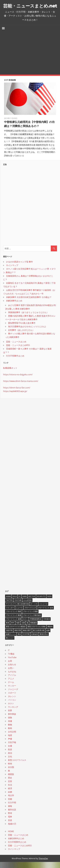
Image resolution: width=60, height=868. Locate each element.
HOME (11, 837)
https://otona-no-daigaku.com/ (18, 381)
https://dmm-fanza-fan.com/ (17, 394)
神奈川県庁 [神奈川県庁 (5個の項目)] (27, 636)
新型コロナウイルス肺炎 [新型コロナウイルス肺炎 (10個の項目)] (37, 633)
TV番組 (11, 660)
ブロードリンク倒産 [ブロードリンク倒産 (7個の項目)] (30, 617)
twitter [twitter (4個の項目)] (9, 606)
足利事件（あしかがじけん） (21, 336)
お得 (10, 667)
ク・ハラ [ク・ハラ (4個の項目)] (34, 610)
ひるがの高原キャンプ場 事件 (19, 268)
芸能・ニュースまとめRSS (18, 351)
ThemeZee (43, 864)
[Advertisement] (30, 59)
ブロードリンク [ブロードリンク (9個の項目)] (30, 614)
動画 (10, 734)
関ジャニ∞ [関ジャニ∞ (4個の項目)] (10, 644)
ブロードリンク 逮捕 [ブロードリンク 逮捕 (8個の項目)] (14, 625)
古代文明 (12, 738)
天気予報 (12, 748)
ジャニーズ (13, 695)
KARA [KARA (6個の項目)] (25, 602)
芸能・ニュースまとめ (16, 348)
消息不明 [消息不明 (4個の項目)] (9, 636)
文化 (10, 763)
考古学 (11, 801)
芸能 (10, 805)
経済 (10, 794)
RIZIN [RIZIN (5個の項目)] (49, 602)
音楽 (10, 826)
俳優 (10, 727)
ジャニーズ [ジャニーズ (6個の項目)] (43, 610)
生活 (10, 791)
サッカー (12, 692)
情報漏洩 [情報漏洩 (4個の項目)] (33, 629)
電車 (10, 823)
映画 (10, 770)
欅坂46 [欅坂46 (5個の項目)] (50, 633)
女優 (10, 752)
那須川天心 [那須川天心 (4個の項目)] (44, 640)
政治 (10, 759)
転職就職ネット (10, 374)
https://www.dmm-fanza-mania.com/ (21, 387)
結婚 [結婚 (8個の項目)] (48, 636)
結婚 (10, 798)
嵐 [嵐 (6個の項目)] (27, 629)
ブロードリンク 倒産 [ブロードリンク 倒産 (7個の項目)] (14, 617)
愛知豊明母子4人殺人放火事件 (22, 329)
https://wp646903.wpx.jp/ (15, 397)
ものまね (12, 678)
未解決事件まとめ (14, 307)
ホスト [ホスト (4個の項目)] (25, 625)
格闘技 (11, 780)
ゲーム (11, 688)
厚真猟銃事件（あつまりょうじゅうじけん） (28, 318)
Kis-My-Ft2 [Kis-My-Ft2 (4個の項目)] (41, 602)
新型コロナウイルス (17, 766)
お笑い (11, 674)
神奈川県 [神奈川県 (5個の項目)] (18, 636)
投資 (10, 755)
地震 (10, 741)
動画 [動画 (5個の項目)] (8, 629)
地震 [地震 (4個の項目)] (18, 629)
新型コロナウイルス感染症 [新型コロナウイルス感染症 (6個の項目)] (16, 633)
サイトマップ (12, 271)
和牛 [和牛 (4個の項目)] (13, 629)
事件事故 (12, 720)
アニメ (11, 685)
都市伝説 (12, 816)
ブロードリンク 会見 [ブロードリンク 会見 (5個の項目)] (45, 614)
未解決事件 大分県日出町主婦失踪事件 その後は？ (29, 303)
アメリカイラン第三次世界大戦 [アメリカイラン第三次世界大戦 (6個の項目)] (17, 610)
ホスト (11, 709)
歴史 (10, 784)
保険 (10, 724)
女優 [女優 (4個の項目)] (23, 629)
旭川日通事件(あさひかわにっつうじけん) (27, 333)
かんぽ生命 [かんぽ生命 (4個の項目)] (28, 606)
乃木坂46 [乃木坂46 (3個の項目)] (47, 625)
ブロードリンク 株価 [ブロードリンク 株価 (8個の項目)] (14, 621)
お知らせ (12, 671)
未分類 (11, 773)
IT (9, 656)
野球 (10, 819)
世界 (10, 717)
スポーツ (12, 699)
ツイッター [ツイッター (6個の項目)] (10, 614)
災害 (10, 787)
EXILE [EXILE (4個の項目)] (15, 602)
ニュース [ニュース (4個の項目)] (19, 614)
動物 (10, 731)
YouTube (12, 663)
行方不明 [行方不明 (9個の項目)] (26, 640)
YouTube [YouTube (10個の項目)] (18, 606)
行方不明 (12, 809)
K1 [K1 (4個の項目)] (20, 602)
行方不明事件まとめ (15, 362)
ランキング (13, 713)
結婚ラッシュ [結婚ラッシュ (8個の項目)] (11, 640)
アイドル (12, 681)
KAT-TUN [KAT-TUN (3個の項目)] (32, 602)
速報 (10, 812)
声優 (10, 745)
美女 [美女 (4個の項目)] (19, 640)
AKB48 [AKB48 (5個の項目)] (8, 602)
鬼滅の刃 (12, 830)
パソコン (12, 706)
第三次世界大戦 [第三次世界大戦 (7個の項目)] (39, 636)
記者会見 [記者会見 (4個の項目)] (35, 640)
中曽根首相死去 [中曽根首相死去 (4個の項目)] (36, 625)
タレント (12, 702)
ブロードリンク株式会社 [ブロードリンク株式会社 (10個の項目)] (32, 621)
